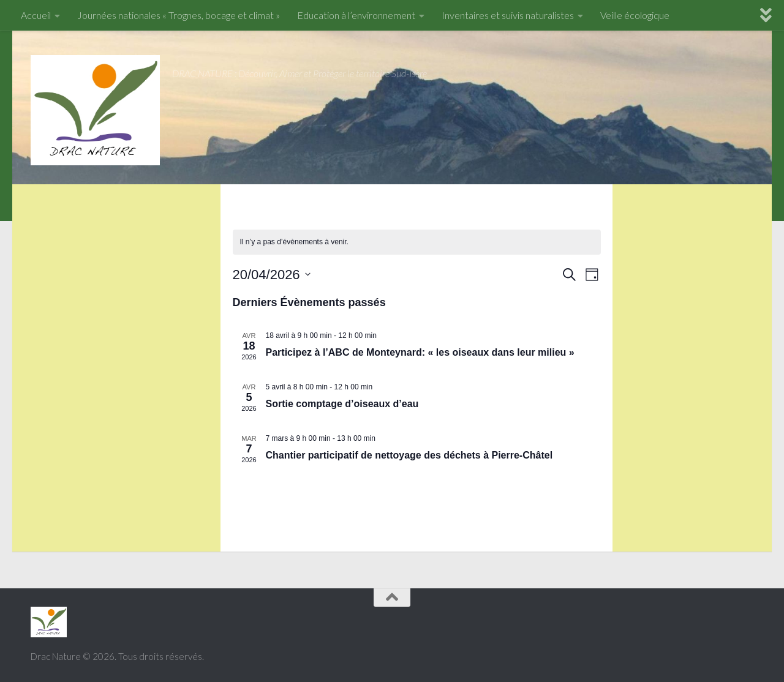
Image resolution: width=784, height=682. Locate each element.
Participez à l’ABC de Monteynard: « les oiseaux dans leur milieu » (420, 352)
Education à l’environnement (356, 15)
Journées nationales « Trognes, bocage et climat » (179, 15)
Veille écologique (635, 15)
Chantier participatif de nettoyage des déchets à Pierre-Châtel (409, 455)
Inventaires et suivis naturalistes (508, 15)
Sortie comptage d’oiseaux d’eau (342, 404)
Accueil (36, 15)
